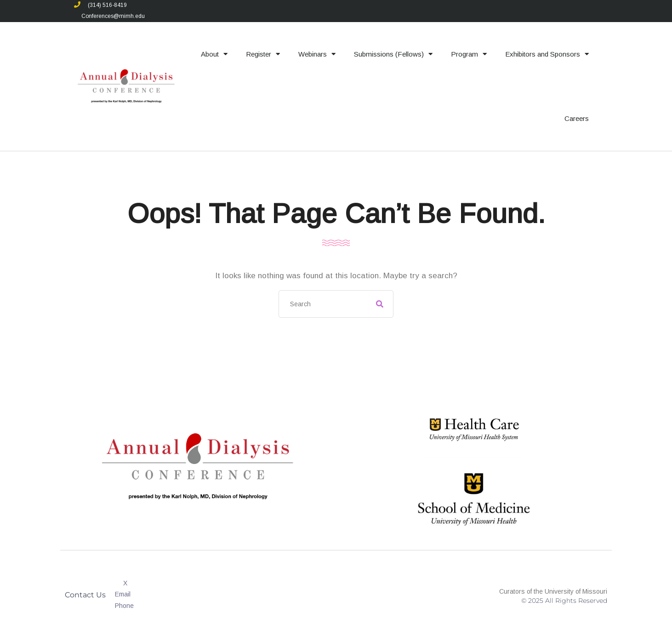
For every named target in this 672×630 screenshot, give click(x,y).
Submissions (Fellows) (393, 54)
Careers (577, 118)
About (214, 54)
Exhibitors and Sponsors (547, 54)
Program (469, 54)
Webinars (317, 54)
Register (263, 54)
